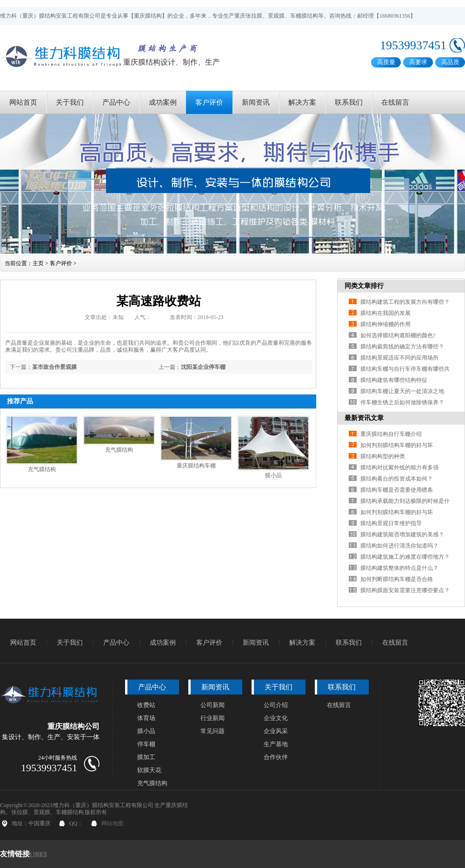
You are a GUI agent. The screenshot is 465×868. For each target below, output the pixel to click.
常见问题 (213, 731)
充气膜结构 (42, 469)
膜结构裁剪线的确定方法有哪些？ (402, 347)
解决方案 (302, 102)
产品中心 (116, 102)
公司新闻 (213, 705)
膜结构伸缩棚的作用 (385, 324)
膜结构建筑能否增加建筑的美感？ (402, 534)
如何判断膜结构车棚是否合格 (397, 579)
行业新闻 (213, 718)
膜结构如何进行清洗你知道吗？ (399, 546)
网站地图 (113, 823)
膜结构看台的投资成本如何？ (397, 479)
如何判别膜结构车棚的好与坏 (397, 445)
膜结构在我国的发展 (385, 313)
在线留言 (395, 102)
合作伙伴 (276, 757)
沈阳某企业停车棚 (203, 367)
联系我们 (349, 102)
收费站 (146, 705)
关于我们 (70, 102)
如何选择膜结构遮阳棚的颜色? (398, 335)
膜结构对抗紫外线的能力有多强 (399, 467)
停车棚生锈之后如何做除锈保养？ (402, 402)
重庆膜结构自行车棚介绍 (391, 434)
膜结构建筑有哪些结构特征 (394, 380)
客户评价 (209, 102)
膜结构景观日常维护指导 (391, 523)
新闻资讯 (256, 102)
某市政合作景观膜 (54, 367)
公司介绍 (276, 705)
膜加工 (146, 757)
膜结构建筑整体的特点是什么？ (399, 568)
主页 (38, 263)
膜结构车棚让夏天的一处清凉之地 (402, 391)
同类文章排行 (364, 286)
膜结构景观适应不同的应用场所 (399, 358)
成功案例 (163, 102)
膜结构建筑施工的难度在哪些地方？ (405, 557)
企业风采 (276, 731)
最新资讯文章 (364, 418)
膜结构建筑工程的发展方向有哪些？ (405, 302)
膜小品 (273, 475)
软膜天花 (149, 770)
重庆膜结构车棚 (196, 466)
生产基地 (276, 744)
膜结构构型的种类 (383, 456)
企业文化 (276, 718)
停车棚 (146, 744)
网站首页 (23, 102)
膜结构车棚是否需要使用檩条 (397, 490)
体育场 (146, 718)
